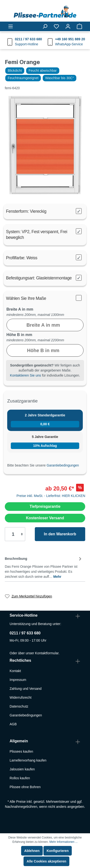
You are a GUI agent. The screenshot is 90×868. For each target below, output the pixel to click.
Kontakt (15, 671)
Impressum (18, 680)
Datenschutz (19, 706)
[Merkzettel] (56, 26)
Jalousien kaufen (22, 769)
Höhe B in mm (19, 335)
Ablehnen (32, 851)
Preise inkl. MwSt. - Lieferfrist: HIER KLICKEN (51, 496)
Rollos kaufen (20, 778)
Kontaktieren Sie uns (26, 375)
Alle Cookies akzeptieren (46, 861)
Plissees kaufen (21, 751)
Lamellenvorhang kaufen (28, 760)
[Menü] (11, 26)
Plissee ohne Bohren (25, 787)
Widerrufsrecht (21, 697)
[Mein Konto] (68, 26)
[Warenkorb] (79, 26)
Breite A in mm (20, 309)
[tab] (44, 567)
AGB (13, 724)
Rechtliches (20, 660)
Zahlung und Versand (26, 689)
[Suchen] (45, 26)
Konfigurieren (58, 851)
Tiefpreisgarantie (45, 506)
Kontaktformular (47, 653)
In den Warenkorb (60, 534)
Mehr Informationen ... (63, 842)
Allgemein (19, 741)
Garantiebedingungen (63, 465)
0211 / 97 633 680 (25, 633)
